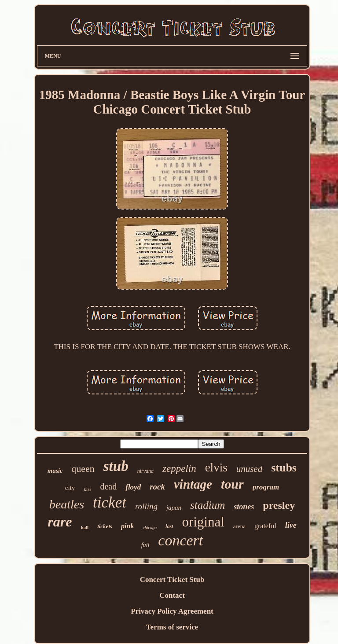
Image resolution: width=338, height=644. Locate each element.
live (291, 525)
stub (116, 466)
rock (157, 487)
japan (174, 508)
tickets (105, 526)
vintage (193, 484)
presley (279, 505)
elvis (216, 467)
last (169, 526)
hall (84, 527)
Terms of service (172, 627)
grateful (265, 526)
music (55, 471)
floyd (133, 487)
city (70, 488)
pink (127, 526)
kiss (87, 489)
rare (60, 522)
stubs (284, 468)
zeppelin (179, 469)
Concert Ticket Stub (172, 580)
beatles (67, 504)
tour (232, 484)
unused (250, 469)
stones (244, 507)
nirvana (145, 471)
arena (239, 526)
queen (83, 469)
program (266, 487)
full (145, 545)
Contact (172, 595)
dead (108, 486)
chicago (150, 528)
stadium (208, 505)
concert (180, 540)
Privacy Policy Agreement (172, 611)
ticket (110, 502)
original (203, 522)
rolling (146, 506)
